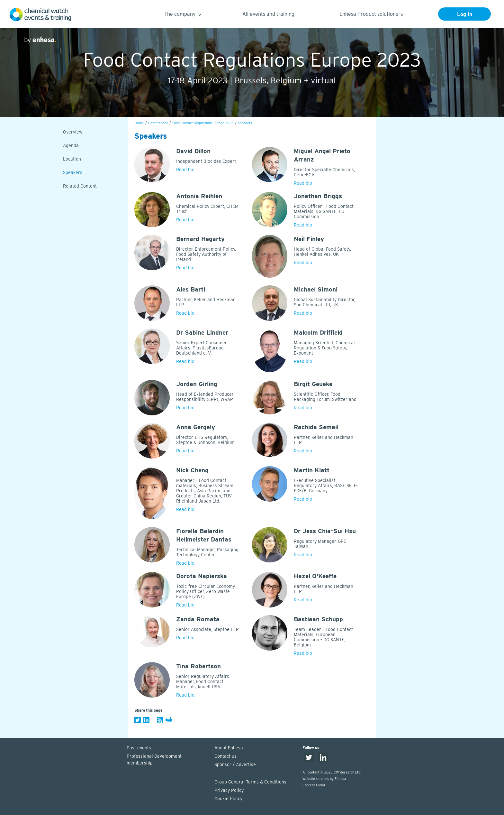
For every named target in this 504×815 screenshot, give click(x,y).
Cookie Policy (228, 799)
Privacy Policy (229, 790)
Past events (139, 748)
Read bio (185, 170)
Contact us (225, 756)
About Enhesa (229, 748)
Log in (465, 14)
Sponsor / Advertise (235, 764)
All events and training (268, 14)
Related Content (80, 186)
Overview (73, 132)
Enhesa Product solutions (371, 15)
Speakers (73, 172)
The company (182, 15)
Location (72, 159)
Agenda (71, 145)
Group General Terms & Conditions (250, 782)
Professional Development (167, 760)
